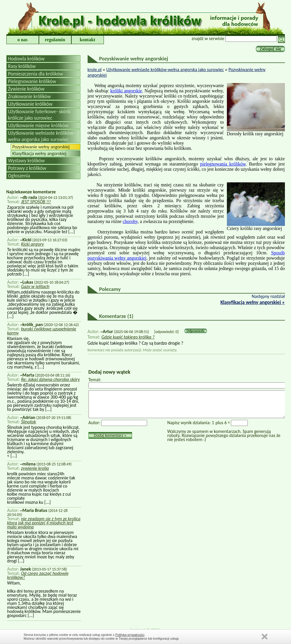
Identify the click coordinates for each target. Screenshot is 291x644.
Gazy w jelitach (35, 286)
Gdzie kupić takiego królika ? (128, 337)
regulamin (55, 40)
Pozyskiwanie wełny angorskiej (41, 147)
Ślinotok (28, 422)
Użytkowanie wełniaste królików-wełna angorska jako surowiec (41, 136)
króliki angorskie (126, 91)
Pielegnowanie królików (32, 81)
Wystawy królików (27, 161)
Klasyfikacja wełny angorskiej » (253, 302)
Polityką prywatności (130, 635)
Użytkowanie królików (30, 104)
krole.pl (95, 70)
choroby (130, 221)
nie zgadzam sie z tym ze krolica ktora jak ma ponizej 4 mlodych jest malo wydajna (44, 523)
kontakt (87, 40)
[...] (71, 232)
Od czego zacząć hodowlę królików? (38, 575)
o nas (22, 40)
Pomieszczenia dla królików (36, 74)
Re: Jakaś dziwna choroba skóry (50, 379)
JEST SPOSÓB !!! (36, 202)
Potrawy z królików (27, 168)
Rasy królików (22, 66)
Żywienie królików (26, 89)
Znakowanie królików (29, 96)
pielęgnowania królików (223, 164)
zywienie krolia (35, 468)
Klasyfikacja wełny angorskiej (39, 153)
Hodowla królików (26, 59)
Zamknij (265, 637)
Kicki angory (32, 244)
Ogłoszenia (19, 176)
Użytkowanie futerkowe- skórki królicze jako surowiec (39, 115)
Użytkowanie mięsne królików (38, 125)
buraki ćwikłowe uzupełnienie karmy (42, 331)
